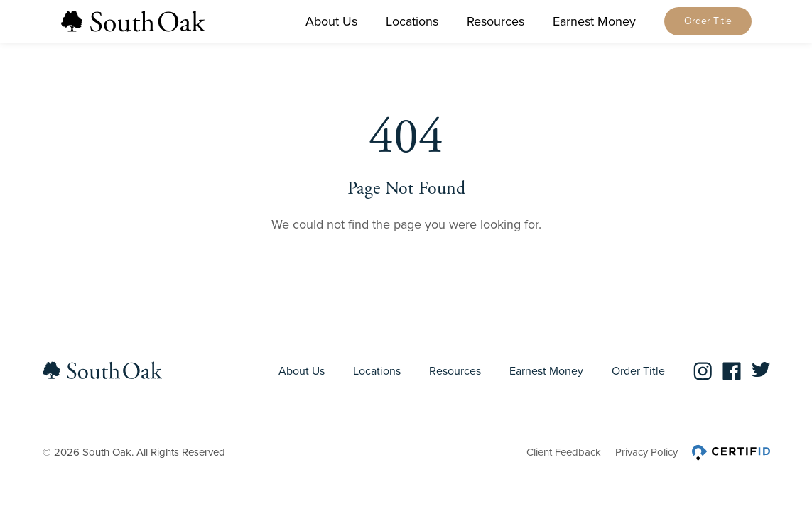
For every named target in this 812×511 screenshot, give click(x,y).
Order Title (708, 21)
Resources (496, 21)
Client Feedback (564, 452)
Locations (412, 21)
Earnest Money (594, 21)
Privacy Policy (646, 452)
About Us (331, 21)
